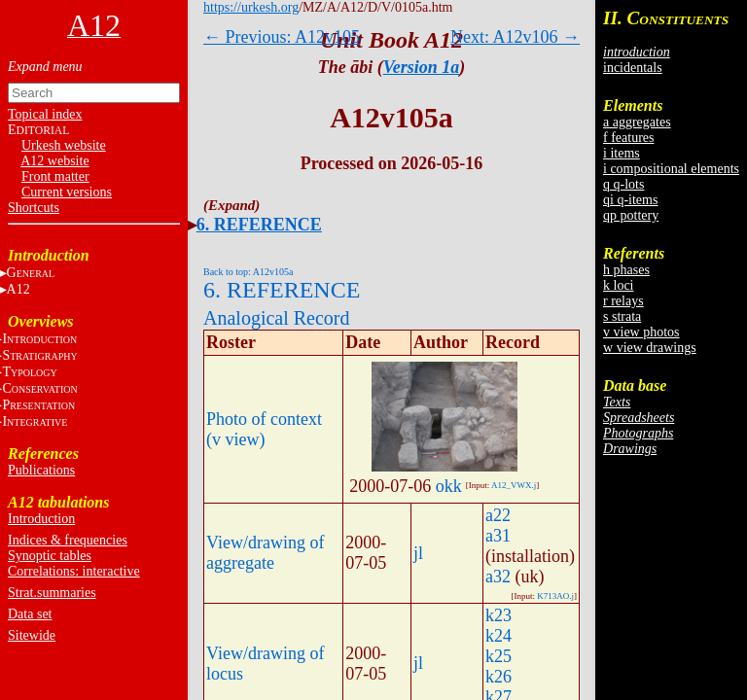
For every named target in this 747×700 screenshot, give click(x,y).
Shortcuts (34, 208)
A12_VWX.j (514, 485)
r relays (623, 301)
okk (449, 486)
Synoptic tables (50, 556)
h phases (626, 270)
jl (418, 553)
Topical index (45, 114)
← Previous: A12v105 (282, 37)
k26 (498, 677)
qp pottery (631, 215)
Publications (41, 470)
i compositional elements (671, 169)
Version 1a (422, 67)
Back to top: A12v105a (249, 272)
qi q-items (630, 200)
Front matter (55, 176)
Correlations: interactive (74, 571)
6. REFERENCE (259, 225)
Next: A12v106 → (515, 37)
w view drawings (650, 348)
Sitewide (32, 635)
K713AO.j (555, 596)
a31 (498, 536)
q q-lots (623, 184)
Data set (30, 614)
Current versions (67, 192)
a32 (498, 577)
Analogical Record (277, 318)
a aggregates (637, 122)
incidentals (633, 68)
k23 (498, 615)
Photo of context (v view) (264, 429)
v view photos (641, 332)
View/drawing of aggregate (265, 553)
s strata (622, 316)
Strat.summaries (52, 593)
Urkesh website (64, 145)
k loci (619, 285)
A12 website (54, 161)
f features (628, 138)
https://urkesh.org (251, 7)
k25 (498, 656)
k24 (498, 636)
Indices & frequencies (68, 540)
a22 (498, 515)
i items (622, 153)
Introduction (41, 519)
